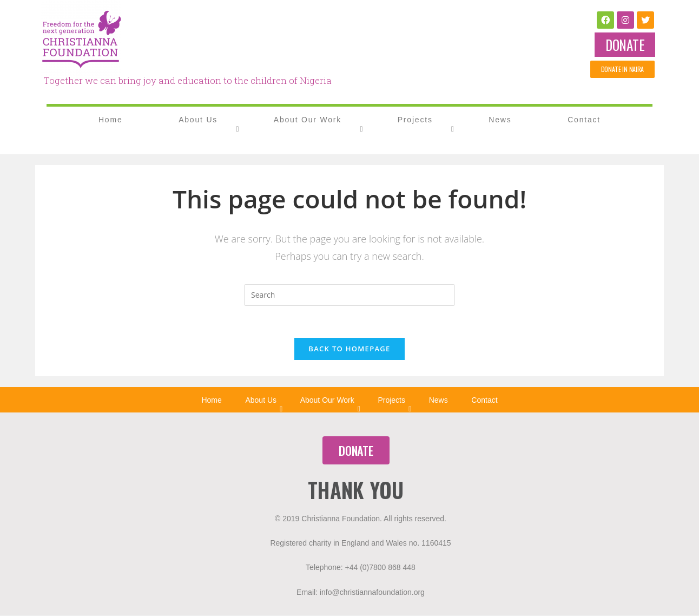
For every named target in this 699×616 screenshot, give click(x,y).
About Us (198, 120)
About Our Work (308, 120)
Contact (584, 120)
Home (111, 120)
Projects (415, 120)
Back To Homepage (349, 349)
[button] (625, 45)
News (500, 120)
